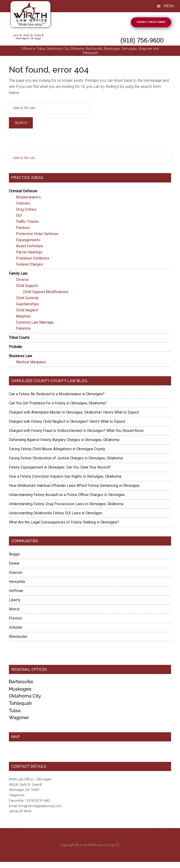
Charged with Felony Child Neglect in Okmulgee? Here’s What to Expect (67, 422)
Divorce (22, 280)
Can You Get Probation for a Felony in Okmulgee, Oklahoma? (58, 404)
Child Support (27, 286)
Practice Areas (27, 179)
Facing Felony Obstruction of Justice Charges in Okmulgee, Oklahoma (66, 459)
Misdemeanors (28, 198)
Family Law (18, 274)
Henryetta (17, 583)
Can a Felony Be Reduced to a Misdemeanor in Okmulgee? (57, 395)
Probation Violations (33, 259)
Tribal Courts (19, 338)
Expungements (28, 241)
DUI (19, 216)
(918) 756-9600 (120, 39)
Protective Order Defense (37, 234)
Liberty (15, 601)
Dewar (14, 564)
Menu (169, 6)
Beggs (14, 555)
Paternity (23, 329)
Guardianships (28, 305)
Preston (15, 619)
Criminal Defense (23, 192)
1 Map (13, 756)
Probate (15, 347)
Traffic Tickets (27, 222)
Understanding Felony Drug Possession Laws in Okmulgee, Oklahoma (66, 505)
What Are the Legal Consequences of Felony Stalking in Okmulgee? (64, 523)
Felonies (23, 204)
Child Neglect (27, 311)
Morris (14, 610)
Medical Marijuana (31, 363)
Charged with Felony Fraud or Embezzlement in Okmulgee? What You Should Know (76, 431)
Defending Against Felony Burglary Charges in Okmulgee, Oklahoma (64, 440)
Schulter (16, 628)
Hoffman (16, 592)
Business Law (21, 357)
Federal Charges (29, 265)
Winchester (18, 637)
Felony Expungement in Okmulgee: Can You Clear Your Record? (60, 468)
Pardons (23, 228)
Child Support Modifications (46, 293)
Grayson (16, 573)
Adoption (23, 317)
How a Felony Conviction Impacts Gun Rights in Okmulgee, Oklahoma (65, 477)
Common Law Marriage (35, 323)
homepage (153, 81)
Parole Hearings (29, 253)
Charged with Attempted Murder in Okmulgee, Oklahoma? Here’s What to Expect (74, 413)
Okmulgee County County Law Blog (49, 382)
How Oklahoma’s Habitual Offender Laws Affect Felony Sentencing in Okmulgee (74, 486)
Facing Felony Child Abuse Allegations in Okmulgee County (57, 450)
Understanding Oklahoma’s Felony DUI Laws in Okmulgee (56, 514)
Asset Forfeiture (29, 247)
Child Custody (27, 299)
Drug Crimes (26, 210)
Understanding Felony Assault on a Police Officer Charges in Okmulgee (67, 495)
